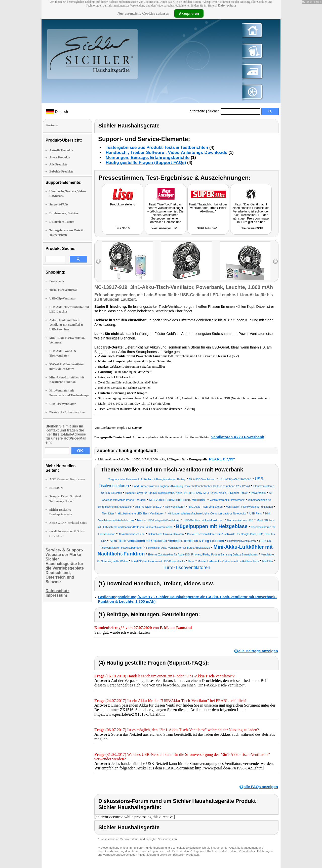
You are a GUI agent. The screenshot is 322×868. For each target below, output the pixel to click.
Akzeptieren (189, 13)
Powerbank (57, 281)
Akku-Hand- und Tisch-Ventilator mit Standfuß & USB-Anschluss (66, 325)
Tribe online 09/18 (251, 228)
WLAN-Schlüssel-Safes (68, 523)
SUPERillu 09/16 (208, 228)
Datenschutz (227, 6)
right (275, 261)
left (98, 261)
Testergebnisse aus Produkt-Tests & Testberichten (157, 147)
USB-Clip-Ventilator (63, 298)
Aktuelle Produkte (61, 150)
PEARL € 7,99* (222, 459)
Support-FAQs (59, 204)
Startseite (198, 111)
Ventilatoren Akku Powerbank (237, 437)
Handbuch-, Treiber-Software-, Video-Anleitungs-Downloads (166, 153)
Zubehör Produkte (61, 171)
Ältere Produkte (60, 157)
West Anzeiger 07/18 (165, 228)
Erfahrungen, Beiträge (64, 213)
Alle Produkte (58, 164)
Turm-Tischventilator (63, 290)
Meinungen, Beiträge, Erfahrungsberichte (148, 158)
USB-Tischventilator (63, 404)
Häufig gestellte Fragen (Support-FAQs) (146, 163)
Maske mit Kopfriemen (67, 479)
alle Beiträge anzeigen (258, 651)
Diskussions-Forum (62, 222)
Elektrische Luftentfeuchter (67, 412)
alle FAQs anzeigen (261, 787)
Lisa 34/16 (123, 228)
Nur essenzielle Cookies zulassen (143, 13)
